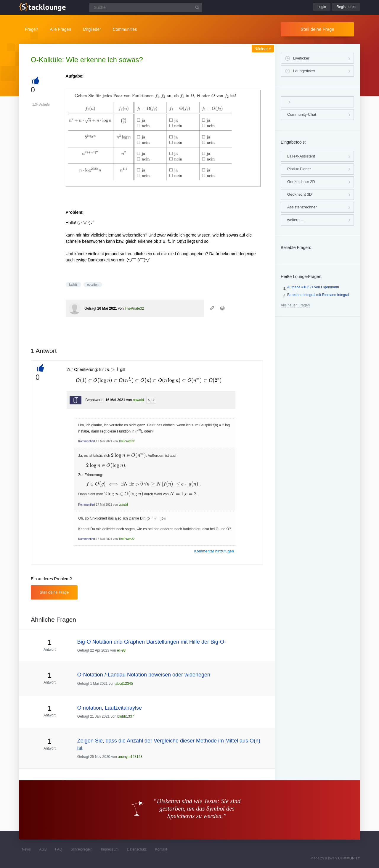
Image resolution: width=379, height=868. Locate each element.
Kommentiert (87, 441)
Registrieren (346, 7)
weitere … (296, 220)
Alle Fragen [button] (60, 29)
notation (93, 284)
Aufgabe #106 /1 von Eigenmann (313, 287)
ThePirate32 (134, 308)
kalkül (73, 284)
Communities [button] (125, 29)
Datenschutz (137, 849)
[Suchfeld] (146, 7)
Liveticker (301, 58)
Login (322, 7)
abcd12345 (124, 684)
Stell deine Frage (317, 29)
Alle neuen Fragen (295, 305)
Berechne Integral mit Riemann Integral (318, 295)
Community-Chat (302, 114)
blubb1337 (126, 716)
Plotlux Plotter (299, 169)
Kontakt (161, 849)
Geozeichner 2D (301, 182)
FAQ (59, 849)
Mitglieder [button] (92, 29)
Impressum (110, 849)
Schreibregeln (81, 849)
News (26, 849)
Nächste (263, 49)
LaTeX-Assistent (301, 156)
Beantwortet (95, 400)
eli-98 (121, 650)
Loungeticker (304, 71)
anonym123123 (130, 757)
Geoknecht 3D (299, 194)
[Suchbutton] (197, 7)
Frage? (31, 29)
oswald (138, 400)
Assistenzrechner (302, 207)
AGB (43, 849)
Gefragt (90, 308)
